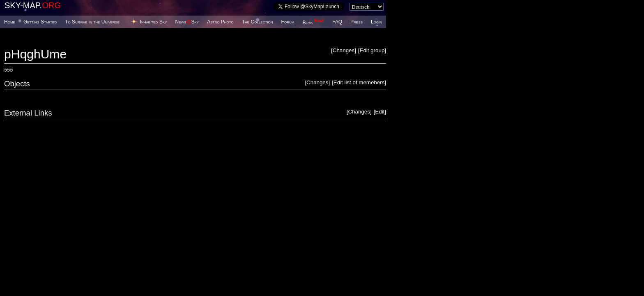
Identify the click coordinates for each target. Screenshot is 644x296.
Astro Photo (220, 22)
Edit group (372, 50)
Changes (344, 50)
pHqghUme (35, 54)
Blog (313, 23)
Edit (380, 112)
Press (356, 22)
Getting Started (40, 22)
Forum (288, 22)
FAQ (337, 22)
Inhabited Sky (154, 22)
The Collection (258, 22)
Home (10, 22)
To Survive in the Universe (92, 22)
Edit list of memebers (359, 82)
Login (376, 22)
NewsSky (187, 22)
